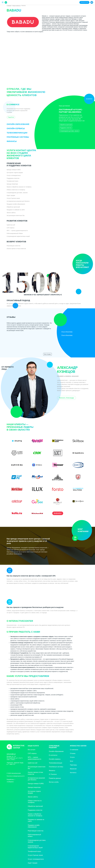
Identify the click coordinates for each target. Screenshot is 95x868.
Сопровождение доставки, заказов (69, 131)
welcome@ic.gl (11, 754)
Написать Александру (66, 398)
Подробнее (11, 117)
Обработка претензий (66, 125)
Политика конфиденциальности (16, 776)
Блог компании (80, 534)
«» (13, 781)
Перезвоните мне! (84, 2)
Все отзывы (47, 354)
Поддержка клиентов (66, 128)
